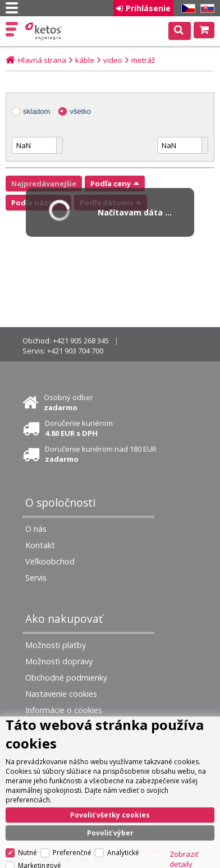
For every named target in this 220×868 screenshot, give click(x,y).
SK (205, 9)
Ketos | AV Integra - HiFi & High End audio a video (45, 31)
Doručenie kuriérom (79, 428)
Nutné (27, 853)
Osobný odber (68, 402)
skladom (36, 111)
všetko (80, 111)
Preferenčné (72, 853)
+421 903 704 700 (75, 351)
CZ (186, 9)
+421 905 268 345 (81, 341)
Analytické (123, 853)
